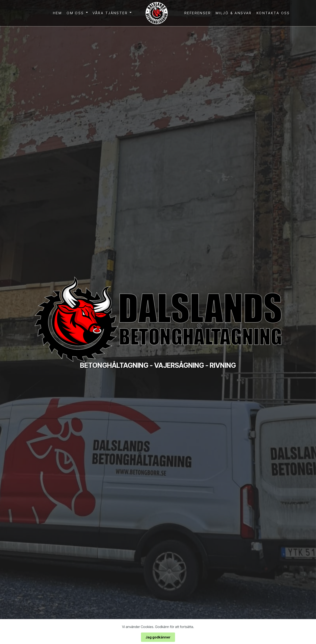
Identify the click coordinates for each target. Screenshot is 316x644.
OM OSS (75, 13)
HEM (57, 13)
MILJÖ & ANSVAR (234, 13)
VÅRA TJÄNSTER (110, 13)
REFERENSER (198, 13)
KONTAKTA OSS (273, 13)
